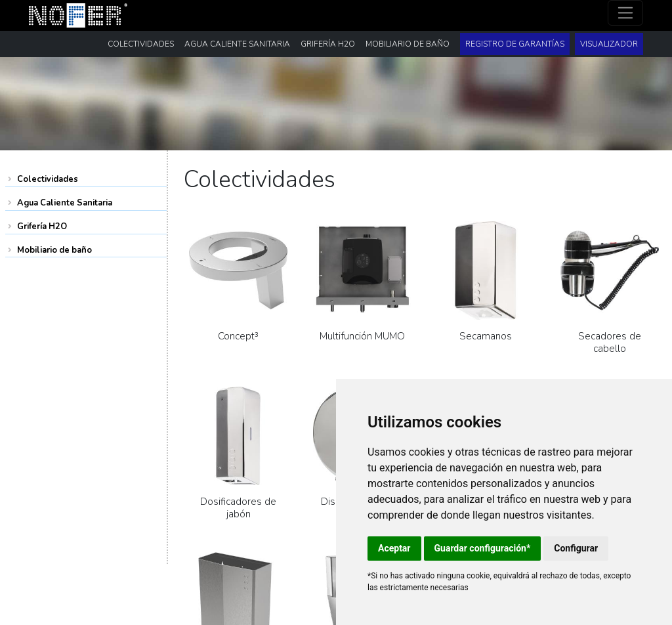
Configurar (576, 548)
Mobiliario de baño (54, 250)
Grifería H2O (42, 226)
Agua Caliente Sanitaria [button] (237, 44)
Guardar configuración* (483, 548)
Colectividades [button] (141, 44)
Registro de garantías (515, 44)
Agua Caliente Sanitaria (65, 203)
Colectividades (48, 179)
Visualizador (609, 44)
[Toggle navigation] (626, 13)
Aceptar (394, 548)
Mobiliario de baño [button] (408, 44)
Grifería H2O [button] (328, 44)
